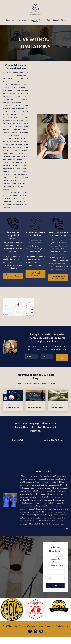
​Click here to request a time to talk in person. (58, 278)
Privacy (47, 633)
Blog (49, 20)
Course (42, 20)
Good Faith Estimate (60, 633)
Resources (33, 20)
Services (23, 20)
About (15, 20)
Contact (56, 20)
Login (35, 22)
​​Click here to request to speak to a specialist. (13, 276)
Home (8, 20)
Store (63, 20)
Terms (40, 633)
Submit (55, 585)
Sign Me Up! (62, 357)
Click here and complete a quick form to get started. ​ (36, 274)
